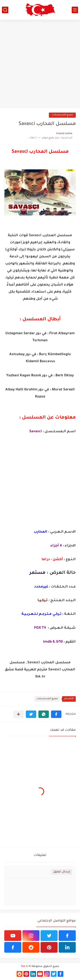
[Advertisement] (40, 64)
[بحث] (5, 10)
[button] (56, 714)
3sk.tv (25, 967)
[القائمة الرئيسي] (75, 10)
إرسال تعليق (62, 872)
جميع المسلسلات (62, 115)
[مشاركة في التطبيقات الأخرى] (18, 714)
